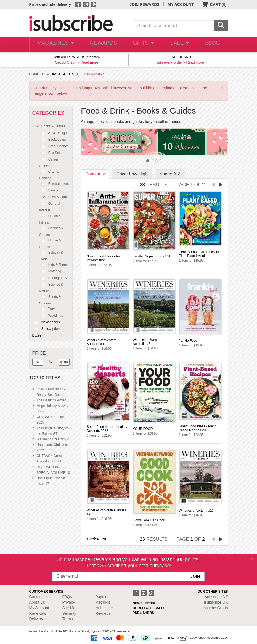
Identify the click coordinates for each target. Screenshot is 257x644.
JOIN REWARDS (144, 4)
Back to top (97, 539)
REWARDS (101, 45)
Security (69, 613)
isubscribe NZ (216, 597)
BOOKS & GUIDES (60, 74)
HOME (34, 74)
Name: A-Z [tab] (170, 174)
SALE (178, 45)
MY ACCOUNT (181, 4)
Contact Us (39, 597)
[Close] (252, 559)
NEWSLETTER (144, 603)
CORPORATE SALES (149, 608)
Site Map (70, 608)
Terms (68, 619)
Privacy (69, 602)
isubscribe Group (213, 608)
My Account (39, 608)
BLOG (212, 45)
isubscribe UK (216, 602)
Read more (89, 62)
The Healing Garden (52, 400)
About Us (37, 602)
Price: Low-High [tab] (132, 174)
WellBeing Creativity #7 (54, 439)
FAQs (67, 597)
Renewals (38, 613)
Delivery (36, 619)
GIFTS (141, 45)
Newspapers (46, 322)
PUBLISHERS (143, 613)
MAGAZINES (54, 45)
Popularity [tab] (95, 174)
